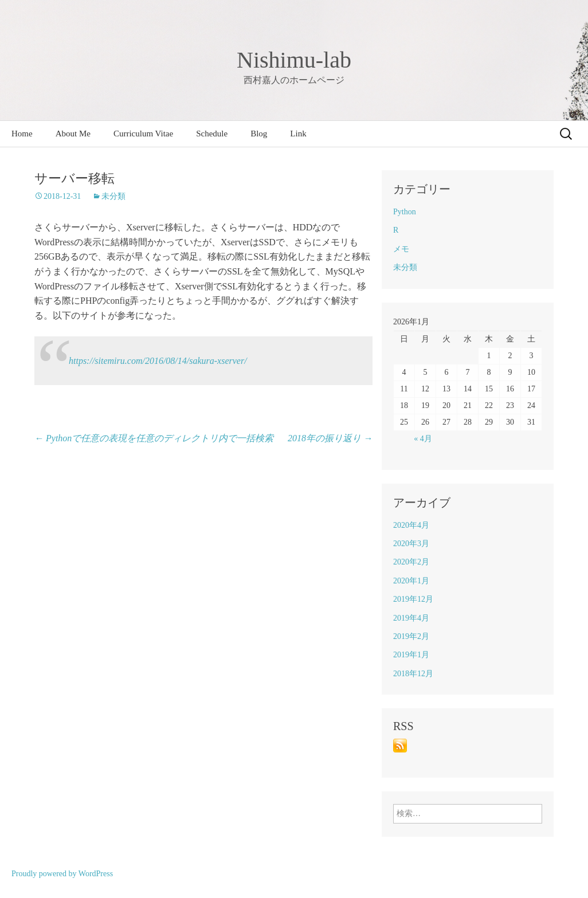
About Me (73, 134)
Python (405, 212)
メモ (401, 249)
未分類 (113, 196)
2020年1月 (411, 581)
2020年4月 (411, 525)
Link (298, 134)
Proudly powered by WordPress (62, 874)
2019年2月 (411, 636)
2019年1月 (411, 655)
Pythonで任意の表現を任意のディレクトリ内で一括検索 (154, 438)
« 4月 (423, 439)
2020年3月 (411, 544)
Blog (259, 134)
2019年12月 (413, 599)
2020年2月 (411, 562)
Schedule (212, 134)
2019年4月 (411, 618)
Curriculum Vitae (143, 134)
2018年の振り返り (330, 438)
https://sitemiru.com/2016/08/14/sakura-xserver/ (158, 361)
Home (22, 134)
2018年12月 (413, 674)
